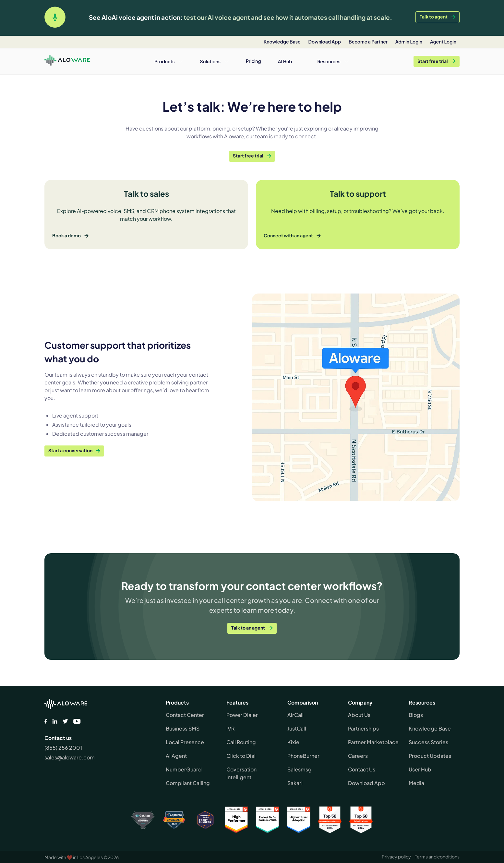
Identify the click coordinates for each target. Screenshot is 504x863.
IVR (230, 728)
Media (416, 783)
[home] (67, 61)
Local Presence (185, 742)
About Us (359, 715)
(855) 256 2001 (63, 748)
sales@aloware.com (70, 757)
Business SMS (183, 728)
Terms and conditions (437, 857)
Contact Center (185, 715)
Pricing (253, 61)
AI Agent (176, 756)
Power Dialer (242, 715)
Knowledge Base (430, 728)
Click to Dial (241, 756)
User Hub (420, 769)
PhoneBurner (303, 756)
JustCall (297, 728)
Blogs (416, 715)
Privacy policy (396, 857)
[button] (169, 61)
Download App (366, 783)
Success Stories (428, 742)
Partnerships (363, 728)
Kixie (293, 742)
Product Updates (430, 756)
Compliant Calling (188, 783)
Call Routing (241, 742)
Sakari (295, 783)
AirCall (295, 715)
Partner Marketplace (373, 742)
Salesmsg (300, 769)
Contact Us (362, 769)
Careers (358, 756)
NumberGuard (184, 769)
